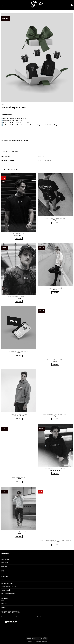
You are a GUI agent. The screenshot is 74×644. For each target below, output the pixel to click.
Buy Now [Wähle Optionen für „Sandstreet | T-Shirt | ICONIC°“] (55, 364)
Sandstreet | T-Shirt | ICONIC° (55, 360)
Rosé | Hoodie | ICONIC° (19, 477)
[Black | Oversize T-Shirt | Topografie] (55, 195)
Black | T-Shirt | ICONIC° (19, 234)
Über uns (4, 604)
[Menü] (3, 5)
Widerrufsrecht (6, 590)
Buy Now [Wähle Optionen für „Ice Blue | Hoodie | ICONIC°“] (19, 536)
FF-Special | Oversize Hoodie (19, 414)
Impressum (5, 576)
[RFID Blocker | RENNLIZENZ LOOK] (19, 328)
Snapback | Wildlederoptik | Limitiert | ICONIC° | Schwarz (55, 540)
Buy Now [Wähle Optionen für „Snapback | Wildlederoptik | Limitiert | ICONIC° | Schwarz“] (55, 545)
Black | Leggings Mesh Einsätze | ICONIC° (55, 288)
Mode (3, 105)
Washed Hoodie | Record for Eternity (55, 469)
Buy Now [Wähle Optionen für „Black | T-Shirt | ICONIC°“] (19, 238)
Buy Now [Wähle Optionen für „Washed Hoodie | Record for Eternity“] (55, 473)
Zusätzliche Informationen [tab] (10, 151)
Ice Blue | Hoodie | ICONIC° (19, 532)
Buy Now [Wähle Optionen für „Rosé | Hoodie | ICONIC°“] (19, 482)
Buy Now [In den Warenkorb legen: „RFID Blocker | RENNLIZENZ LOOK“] (19, 356)
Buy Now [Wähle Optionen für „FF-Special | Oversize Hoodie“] (19, 419)
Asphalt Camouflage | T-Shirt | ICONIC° (19, 297)
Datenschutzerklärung (8, 583)
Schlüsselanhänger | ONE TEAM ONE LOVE (55, 414)
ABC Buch (4, 566)
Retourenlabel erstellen (8, 594)
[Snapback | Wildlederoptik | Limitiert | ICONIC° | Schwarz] (55, 513)
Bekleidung (5, 563)
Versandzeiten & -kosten (9, 587)
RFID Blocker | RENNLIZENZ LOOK (19, 351)
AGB (3, 580)
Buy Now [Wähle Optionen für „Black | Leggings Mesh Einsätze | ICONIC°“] (55, 293)
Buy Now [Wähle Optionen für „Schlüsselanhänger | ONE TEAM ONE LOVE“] (55, 419)
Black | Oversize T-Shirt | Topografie (55, 218)
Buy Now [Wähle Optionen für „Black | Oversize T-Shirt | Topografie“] (55, 223)
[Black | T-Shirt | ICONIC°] (19, 202)
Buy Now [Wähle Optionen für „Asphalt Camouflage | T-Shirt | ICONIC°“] (19, 301)
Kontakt (4, 607)
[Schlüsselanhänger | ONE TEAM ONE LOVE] (55, 391)
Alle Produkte (5, 559)
